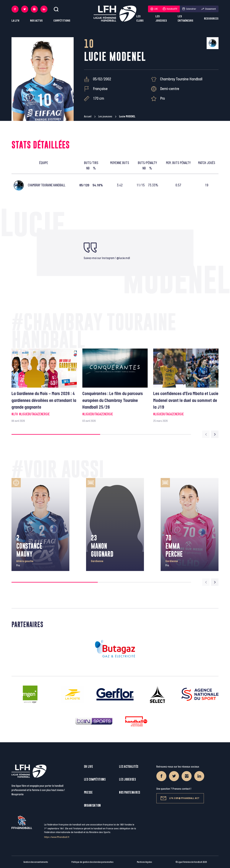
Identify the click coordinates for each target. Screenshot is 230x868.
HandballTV (170, 9)
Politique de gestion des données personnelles (92, 862)
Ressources (211, 19)
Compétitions (62, 21)
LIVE (154, 9)
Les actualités (129, 767)
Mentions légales (144, 862)
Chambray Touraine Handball (181, 79)
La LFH (15, 21)
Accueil (88, 117)
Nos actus (36, 21)
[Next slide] (215, 434)
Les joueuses (161, 19)
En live (89, 767)
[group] (44, 386)
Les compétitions (95, 779)
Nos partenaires (130, 792)
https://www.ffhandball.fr (57, 837)
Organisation (92, 805)
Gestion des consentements (36, 862)
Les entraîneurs (185, 19)
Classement (209, 9)
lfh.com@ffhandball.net (180, 798)
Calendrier (189, 9)
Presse (88, 792)
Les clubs (140, 19)
